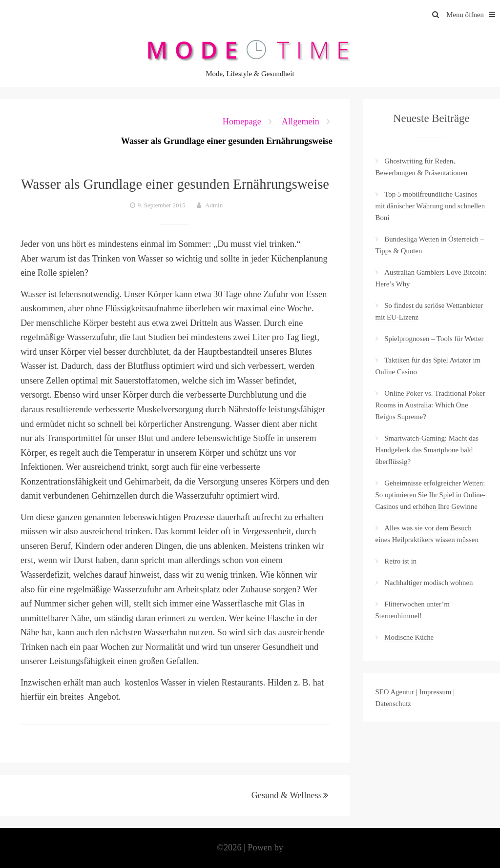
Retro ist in (400, 561)
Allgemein (301, 121)
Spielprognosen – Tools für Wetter (434, 339)
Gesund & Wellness (287, 795)
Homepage (242, 121)
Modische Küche (409, 637)
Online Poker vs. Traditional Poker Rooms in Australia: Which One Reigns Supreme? (430, 405)
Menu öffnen (473, 15)
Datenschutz (393, 704)
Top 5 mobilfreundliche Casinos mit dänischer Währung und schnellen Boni (430, 206)
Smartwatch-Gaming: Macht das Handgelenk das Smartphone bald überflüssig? (427, 450)
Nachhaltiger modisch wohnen (428, 583)
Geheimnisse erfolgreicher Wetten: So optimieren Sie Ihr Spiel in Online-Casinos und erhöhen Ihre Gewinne (431, 495)
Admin (214, 205)
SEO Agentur (395, 692)
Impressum (435, 692)
